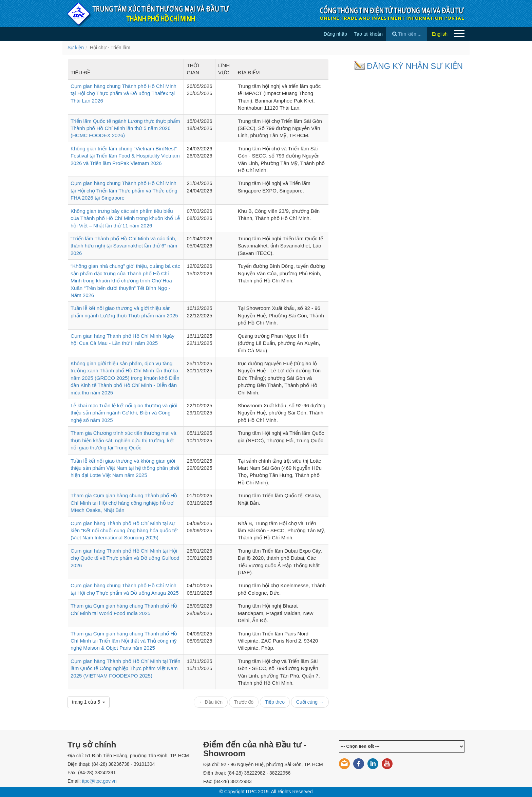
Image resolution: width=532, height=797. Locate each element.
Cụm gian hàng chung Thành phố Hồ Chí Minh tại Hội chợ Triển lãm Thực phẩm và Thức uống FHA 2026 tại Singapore (124, 190)
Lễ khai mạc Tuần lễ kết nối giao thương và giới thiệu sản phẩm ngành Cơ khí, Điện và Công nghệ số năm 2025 (124, 413)
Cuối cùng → (310, 702)
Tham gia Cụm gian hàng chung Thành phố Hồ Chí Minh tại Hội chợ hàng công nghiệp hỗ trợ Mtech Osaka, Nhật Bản (124, 503)
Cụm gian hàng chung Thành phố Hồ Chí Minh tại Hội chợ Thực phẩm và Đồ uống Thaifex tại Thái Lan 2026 (123, 93)
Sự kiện (76, 48)
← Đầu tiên (211, 702)
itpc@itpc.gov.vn (99, 781)
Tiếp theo (275, 702)
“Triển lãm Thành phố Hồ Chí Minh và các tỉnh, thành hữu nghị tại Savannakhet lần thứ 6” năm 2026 (124, 246)
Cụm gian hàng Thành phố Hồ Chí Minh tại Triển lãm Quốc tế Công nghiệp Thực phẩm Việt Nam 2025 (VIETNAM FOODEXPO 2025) (126, 668)
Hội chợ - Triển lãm (110, 48)
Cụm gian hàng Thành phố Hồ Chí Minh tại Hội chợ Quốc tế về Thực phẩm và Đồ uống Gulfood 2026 (125, 558)
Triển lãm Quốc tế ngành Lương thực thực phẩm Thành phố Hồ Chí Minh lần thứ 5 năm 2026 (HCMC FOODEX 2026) (125, 128)
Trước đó (244, 702)
